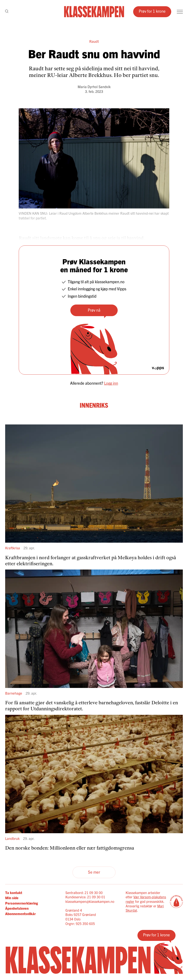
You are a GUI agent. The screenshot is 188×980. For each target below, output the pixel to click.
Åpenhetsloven (17, 908)
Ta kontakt (14, 893)
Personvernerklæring (22, 903)
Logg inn (111, 383)
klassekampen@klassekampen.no (90, 901)
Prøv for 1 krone (152, 11)
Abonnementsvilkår (20, 914)
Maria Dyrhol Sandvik (94, 87)
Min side (12, 898)
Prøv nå (94, 310)
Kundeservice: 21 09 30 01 (85, 897)
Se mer (94, 872)
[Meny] (180, 12)
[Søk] (7, 12)
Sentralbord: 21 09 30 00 (84, 893)
